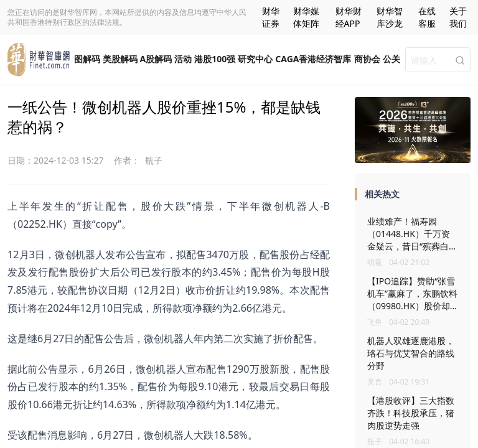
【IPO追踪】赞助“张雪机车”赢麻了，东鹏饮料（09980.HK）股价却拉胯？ (412, 300)
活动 (183, 59)
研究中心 (255, 59)
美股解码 (120, 59)
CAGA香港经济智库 (313, 59)
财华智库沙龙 (390, 17)
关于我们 (458, 17)
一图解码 (83, 59)
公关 (391, 59)
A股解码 (156, 59)
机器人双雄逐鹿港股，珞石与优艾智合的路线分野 (411, 353)
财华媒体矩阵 (306, 17)
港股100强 (215, 59)
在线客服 (427, 17)
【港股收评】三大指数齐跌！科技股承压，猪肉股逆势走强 (411, 413)
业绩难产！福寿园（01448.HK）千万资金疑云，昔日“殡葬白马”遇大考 (409, 240)
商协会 (367, 59)
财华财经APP (349, 17)
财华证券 (271, 17)
